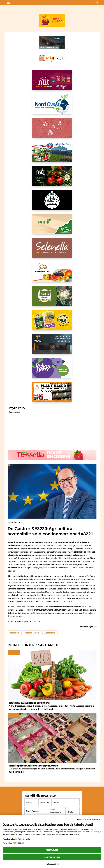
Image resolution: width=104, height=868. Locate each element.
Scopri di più (15, 412)
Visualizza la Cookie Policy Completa (16, 839)
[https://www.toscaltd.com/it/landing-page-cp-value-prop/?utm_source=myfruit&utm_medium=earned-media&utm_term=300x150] (52, 346)
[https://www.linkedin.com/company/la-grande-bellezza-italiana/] (52, 202)
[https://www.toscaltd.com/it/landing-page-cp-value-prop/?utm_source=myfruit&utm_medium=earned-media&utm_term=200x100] (52, 42)
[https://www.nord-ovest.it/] (52, 106)
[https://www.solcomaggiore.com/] (52, 130)
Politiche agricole (32, 633)
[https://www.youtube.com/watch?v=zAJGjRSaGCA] (52, 394)
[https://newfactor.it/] (52, 82)
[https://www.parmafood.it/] (52, 322)
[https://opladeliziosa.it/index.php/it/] (52, 274)
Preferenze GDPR (52, 864)
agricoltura (15, 633)
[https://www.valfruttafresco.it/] (52, 226)
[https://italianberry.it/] (52, 370)
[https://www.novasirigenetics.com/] (52, 178)
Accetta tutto (52, 850)
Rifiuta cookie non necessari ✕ (89, 819)
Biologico (14, 653)
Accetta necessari (52, 857)
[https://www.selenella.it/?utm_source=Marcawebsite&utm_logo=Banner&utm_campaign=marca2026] (52, 250)
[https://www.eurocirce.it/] (52, 154)
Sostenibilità (50, 633)
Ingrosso (13, 716)
